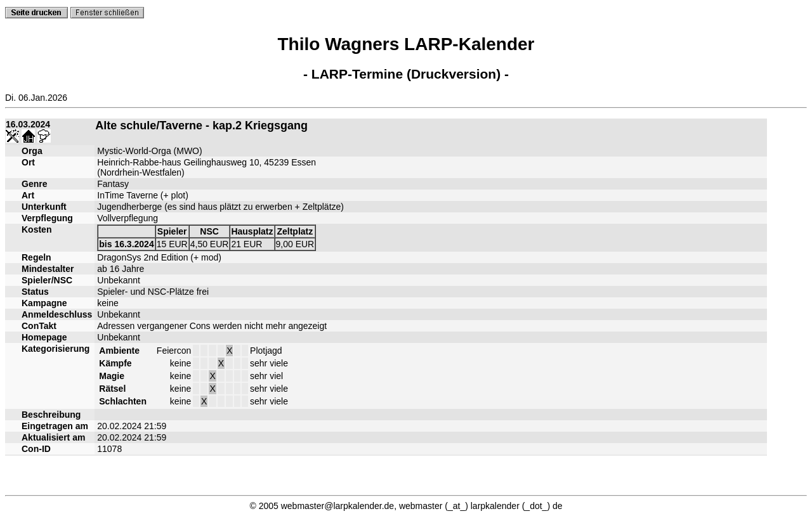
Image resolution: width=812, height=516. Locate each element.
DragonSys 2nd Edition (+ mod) (159, 257)
